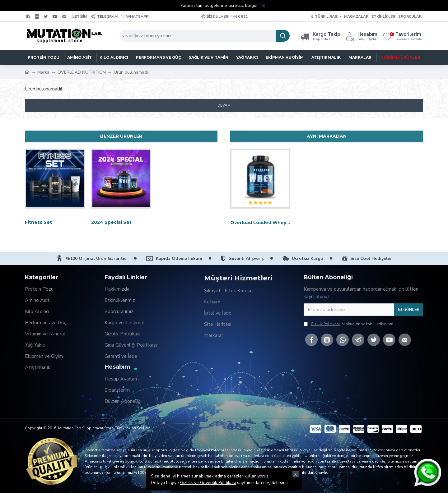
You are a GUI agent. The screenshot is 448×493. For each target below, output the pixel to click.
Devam (224, 105)
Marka (43, 72)
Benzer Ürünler (121, 136)
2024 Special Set (111, 222)
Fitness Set (38, 222)
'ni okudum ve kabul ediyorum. (349, 324)
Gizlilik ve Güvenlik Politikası (208, 479)
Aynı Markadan (327, 136)
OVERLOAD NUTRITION (82, 72)
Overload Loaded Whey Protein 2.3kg (260, 223)
